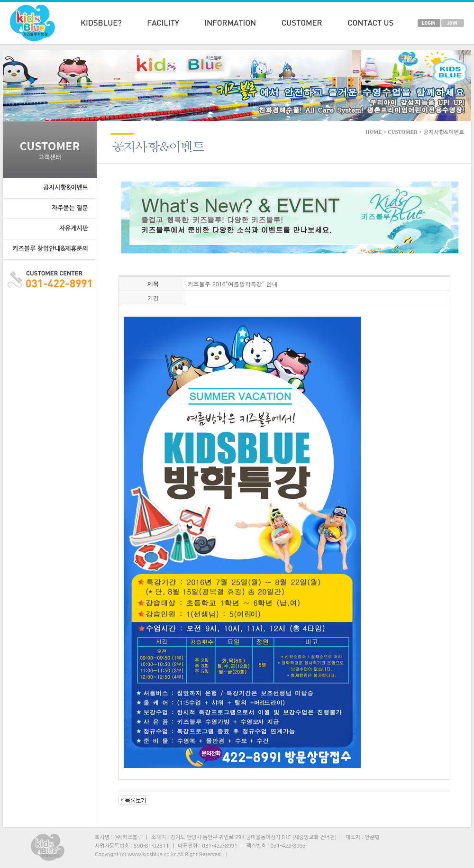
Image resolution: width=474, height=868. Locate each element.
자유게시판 (74, 228)
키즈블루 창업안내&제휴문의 (50, 249)
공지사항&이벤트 (66, 187)
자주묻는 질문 (70, 208)
